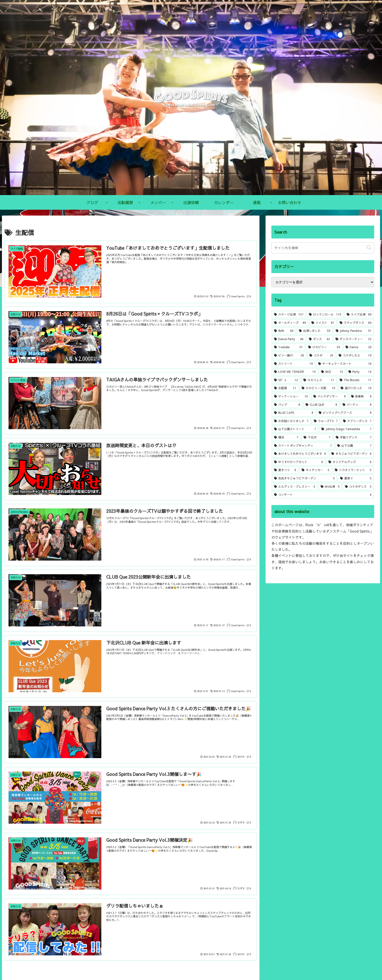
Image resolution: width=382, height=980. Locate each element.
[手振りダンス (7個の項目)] (353, 437)
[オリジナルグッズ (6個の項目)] (350, 462)
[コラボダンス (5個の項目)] (358, 487)
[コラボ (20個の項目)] (321, 356)
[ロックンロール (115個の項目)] (325, 315)
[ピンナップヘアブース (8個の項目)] (345, 413)
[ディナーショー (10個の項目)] (291, 396)
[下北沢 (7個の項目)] (317, 437)
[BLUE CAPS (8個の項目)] (294, 413)
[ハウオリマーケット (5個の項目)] (353, 470)
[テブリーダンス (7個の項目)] (357, 421)
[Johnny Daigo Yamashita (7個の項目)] (346, 429)
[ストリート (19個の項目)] (293, 364)
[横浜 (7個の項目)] (286, 437)
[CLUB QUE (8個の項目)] (321, 405)
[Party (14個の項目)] (360, 372)
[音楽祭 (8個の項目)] (361, 396)
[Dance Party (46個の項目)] (289, 339)
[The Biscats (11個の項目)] (356, 380)
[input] (323, 248)
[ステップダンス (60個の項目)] (355, 323)
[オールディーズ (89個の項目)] (290, 323)
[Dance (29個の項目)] (358, 347)
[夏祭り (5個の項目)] (356, 478)
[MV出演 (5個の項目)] (330, 487)
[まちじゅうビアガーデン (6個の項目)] (351, 454)
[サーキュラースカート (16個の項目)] (345, 364)
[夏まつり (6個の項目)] (285, 470)
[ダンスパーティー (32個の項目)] (353, 339)
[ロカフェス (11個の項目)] (319, 380)
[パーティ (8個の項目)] (357, 405)
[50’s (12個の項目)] (286, 380)
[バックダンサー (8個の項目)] (329, 396)
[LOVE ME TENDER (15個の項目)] (295, 372)
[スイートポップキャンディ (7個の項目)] (303, 446)
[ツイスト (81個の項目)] (323, 323)
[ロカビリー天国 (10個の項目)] (318, 388)
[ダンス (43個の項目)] (320, 339)
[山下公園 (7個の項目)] (354, 446)
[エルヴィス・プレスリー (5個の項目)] (295, 487)
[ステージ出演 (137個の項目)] (289, 315)
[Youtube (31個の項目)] (288, 347)
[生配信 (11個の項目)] (285, 388)
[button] (369, 248)
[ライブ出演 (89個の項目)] (359, 315)
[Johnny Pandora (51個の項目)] (354, 331)
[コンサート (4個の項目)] (323, 495)
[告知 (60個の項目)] (284, 331)
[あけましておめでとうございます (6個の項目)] (300, 454)
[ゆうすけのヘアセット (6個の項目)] (299, 462)
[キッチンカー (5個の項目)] (315, 470)
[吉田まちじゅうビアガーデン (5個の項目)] (304, 478)
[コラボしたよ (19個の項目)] (355, 356)
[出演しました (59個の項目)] (315, 331)
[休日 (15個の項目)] (332, 372)
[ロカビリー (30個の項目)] (324, 347)
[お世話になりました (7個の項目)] (291, 421)
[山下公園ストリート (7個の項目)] (295, 429)
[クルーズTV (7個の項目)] (326, 421)
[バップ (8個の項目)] (287, 405)
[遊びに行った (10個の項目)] (356, 388)
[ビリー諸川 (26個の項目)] (289, 356)
